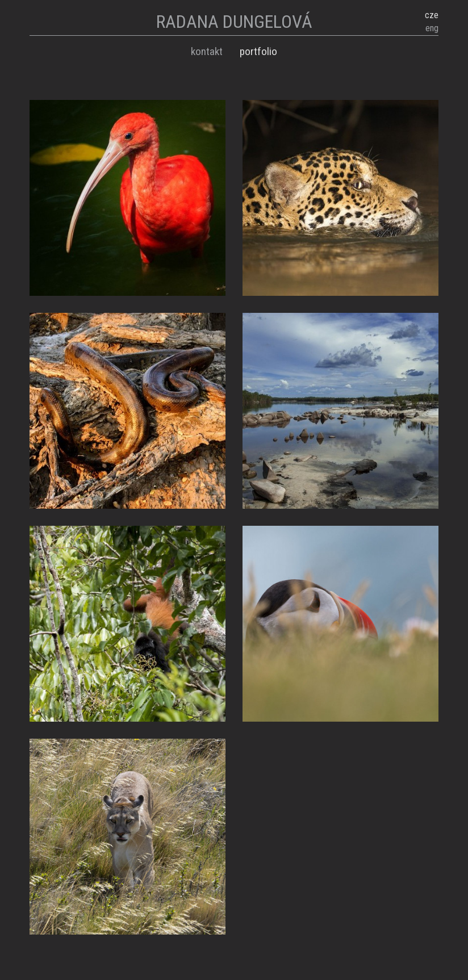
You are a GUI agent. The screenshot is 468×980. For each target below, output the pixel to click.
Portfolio (258, 51)
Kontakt (207, 51)
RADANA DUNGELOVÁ (234, 22)
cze (432, 15)
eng (432, 28)
